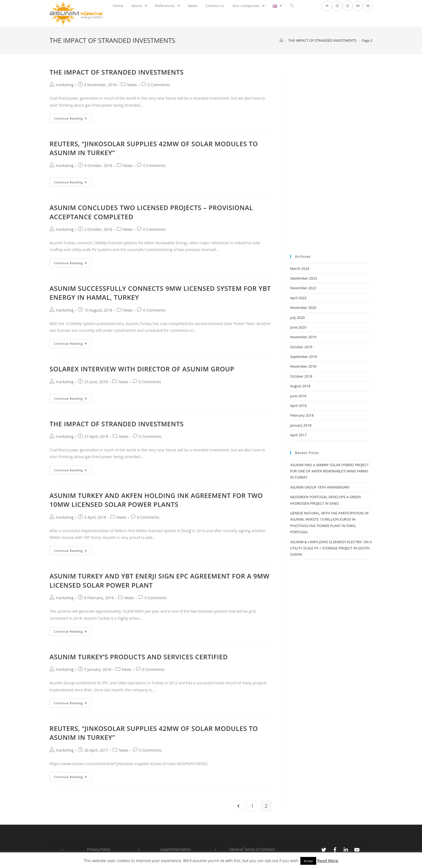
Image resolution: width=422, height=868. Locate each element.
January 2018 (301, 425)
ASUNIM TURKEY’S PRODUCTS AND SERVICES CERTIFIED (139, 657)
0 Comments (159, 85)
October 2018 (301, 376)
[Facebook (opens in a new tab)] (337, 6)
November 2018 (303, 366)
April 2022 (298, 298)
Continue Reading (71, 118)
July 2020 (297, 318)
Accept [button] (308, 861)
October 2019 (301, 347)
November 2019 (303, 337)
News (132, 85)
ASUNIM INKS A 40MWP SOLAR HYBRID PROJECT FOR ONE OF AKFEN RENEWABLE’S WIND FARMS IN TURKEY (329, 471)
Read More (328, 860)
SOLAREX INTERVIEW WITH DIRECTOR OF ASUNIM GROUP (142, 369)
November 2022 (303, 288)
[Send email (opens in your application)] (368, 6)
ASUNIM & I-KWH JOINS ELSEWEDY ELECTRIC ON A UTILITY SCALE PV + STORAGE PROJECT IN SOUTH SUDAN (331, 548)
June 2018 (298, 396)
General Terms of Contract (252, 849)
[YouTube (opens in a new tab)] (358, 6)
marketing (65, 85)
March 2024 (300, 269)
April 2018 (298, 406)
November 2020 (303, 308)
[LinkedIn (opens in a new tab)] (347, 6)
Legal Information (175, 849)
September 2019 (304, 357)
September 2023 (304, 278)
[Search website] (292, 6)
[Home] (281, 40)
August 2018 (300, 386)
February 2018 (302, 415)
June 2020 (298, 327)
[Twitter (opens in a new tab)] (327, 6)
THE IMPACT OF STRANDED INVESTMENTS (117, 72)
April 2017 (298, 435)
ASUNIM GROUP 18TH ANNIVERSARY (320, 487)
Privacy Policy (99, 849)
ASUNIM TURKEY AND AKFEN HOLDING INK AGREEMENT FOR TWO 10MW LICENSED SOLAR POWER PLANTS (156, 500)
